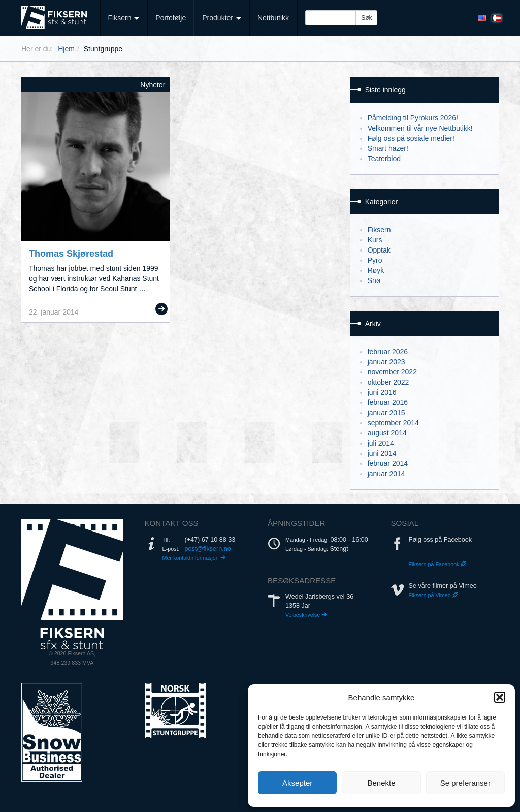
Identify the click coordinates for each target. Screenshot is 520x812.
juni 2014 (382, 453)
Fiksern (124, 18)
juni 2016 (382, 392)
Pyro (375, 260)
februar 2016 (388, 402)
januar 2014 (386, 474)
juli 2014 (381, 443)
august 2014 (387, 433)
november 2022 (392, 372)
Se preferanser (465, 783)
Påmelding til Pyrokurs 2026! (413, 118)
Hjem (66, 49)
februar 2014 (388, 463)
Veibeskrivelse (306, 615)
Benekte (381, 783)
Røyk (376, 270)
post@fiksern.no (208, 549)
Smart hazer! (388, 148)
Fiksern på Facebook (438, 564)
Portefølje (171, 18)
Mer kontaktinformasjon (194, 558)
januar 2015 (386, 413)
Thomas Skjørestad (71, 254)
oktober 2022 (388, 382)
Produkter (222, 18)
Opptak (379, 250)
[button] (500, 697)
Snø (374, 280)
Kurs (375, 240)
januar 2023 (386, 362)
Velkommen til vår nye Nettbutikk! (420, 128)
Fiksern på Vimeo (433, 595)
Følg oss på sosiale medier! (411, 138)
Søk (366, 18)
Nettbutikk (273, 18)
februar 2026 (388, 352)
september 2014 (393, 423)
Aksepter (297, 783)
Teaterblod (384, 159)
